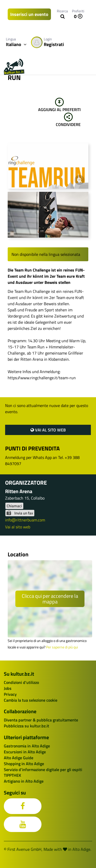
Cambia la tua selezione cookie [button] (31, 700)
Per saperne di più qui (62, 647)
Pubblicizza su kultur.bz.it (26, 726)
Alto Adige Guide (19, 758)
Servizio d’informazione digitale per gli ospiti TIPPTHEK (43, 772)
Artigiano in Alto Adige (24, 781)
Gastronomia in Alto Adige (27, 746)
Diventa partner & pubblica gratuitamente (41, 720)
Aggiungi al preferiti (59, 105)
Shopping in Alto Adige (24, 764)
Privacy (10, 694)
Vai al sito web (48, 430)
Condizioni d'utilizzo (21, 682)
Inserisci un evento (29, 14)
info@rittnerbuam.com (25, 520)
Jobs (8, 688)
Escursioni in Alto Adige (25, 752)
